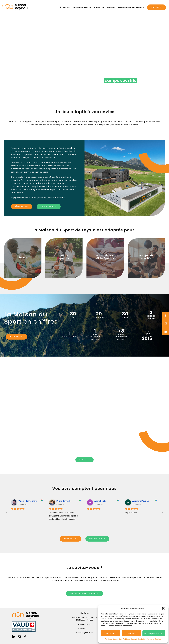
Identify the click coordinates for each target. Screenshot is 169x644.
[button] (164, 609)
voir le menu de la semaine (84, 593)
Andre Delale (100, 501)
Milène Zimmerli (64, 501)
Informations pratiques (131, 7)
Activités (99, 7)
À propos (65, 7)
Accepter (111, 633)
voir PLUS (84, 460)
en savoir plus (49, 206)
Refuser (131, 633)
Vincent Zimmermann (28, 501)
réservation (22, 206)
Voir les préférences (154, 633)
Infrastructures (82, 7)
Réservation (156, 7)
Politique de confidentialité (134, 639)
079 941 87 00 (85, 629)
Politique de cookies (113, 639)
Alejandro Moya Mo (141, 501)
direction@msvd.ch (84, 633)
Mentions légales (154, 639)
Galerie (111, 7)
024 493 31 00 (85, 624)
